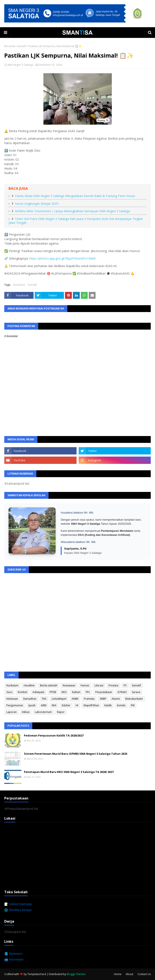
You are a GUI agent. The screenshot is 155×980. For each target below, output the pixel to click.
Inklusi (26, 712)
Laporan (12, 712)
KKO (64, 692)
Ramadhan (30, 699)
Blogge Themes (76, 974)
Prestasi (113, 685)
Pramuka (89, 699)
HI (77, 705)
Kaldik (108, 705)
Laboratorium (43, 712)
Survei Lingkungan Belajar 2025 (37, 204)
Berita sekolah (49, 685)
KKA (54, 705)
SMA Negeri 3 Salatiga (20, 65)
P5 (125, 685)
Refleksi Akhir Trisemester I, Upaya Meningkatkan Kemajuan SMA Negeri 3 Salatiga (72, 211)
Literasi (99, 685)
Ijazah (32, 705)
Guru (9, 692)
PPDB (53, 692)
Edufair (66, 705)
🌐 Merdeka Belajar (18, 910)
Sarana (136, 692)
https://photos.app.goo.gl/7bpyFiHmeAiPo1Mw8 (62, 258)
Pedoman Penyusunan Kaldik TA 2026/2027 (54, 735)
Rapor (61, 712)
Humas (85, 685)
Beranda (10, 46)
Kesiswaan (69, 685)
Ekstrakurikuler (134, 699)
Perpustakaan (104, 692)
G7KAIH (122, 692)
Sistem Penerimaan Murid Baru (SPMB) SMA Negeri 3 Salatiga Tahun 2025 (76, 754)
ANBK (75, 699)
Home (118, 974)
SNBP (103, 699)
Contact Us (144, 974)
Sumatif (21, 46)
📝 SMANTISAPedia (18, 904)
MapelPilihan (91, 705)
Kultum (76, 692)
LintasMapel (59, 699)
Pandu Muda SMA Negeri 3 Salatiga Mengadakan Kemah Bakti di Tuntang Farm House (75, 196)
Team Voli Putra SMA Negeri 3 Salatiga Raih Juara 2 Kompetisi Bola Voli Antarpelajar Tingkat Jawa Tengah (76, 221)
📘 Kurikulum (13, 954)
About (129, 974)
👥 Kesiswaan (14, 959)
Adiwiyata (38, 692)
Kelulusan (12, 699)
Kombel (22, 692)
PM (133, 705)
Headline (29, 685)
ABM (44, 705)
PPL (88, 692)
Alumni (116, 699)
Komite (121, 705)
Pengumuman (15, 705)
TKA (44, 699)
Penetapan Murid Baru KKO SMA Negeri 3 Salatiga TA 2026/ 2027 (69, 772)
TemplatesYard (37, 974)
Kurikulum (19, 285)
